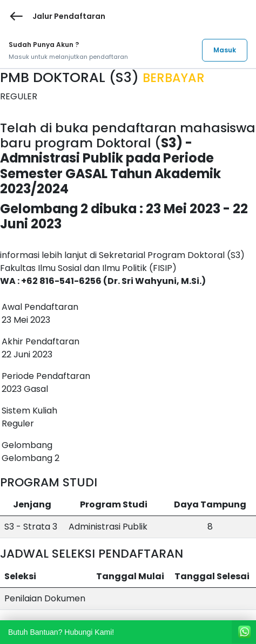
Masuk (225, 50)
